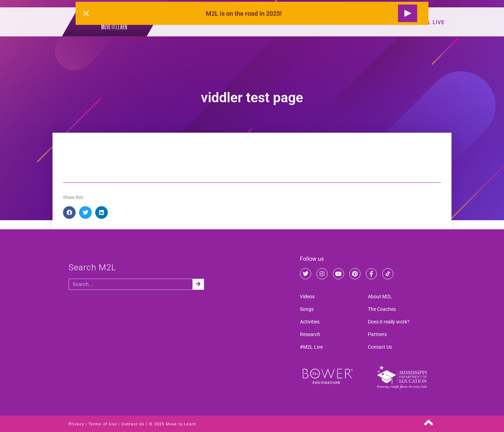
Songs (307, 309)
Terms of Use (103, 424)
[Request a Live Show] (408, 13)
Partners (377, 334)
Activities (310, 322)
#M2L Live (430, 22)
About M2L (380, 297)
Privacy (76, 424)
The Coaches (382, 309)
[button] (69, 212)
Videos (307, 297)
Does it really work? (389, 322)
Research (310, 334)
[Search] (198, 284)
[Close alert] (86, 13)
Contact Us (380, 347)
